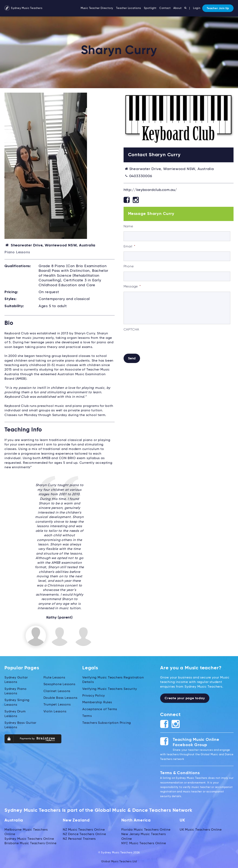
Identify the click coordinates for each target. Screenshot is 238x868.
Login (197, 8)
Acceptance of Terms (100, 709)
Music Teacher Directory (97, 8)
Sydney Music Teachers (23, 8)
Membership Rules (97, 702)
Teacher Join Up (218, 8)
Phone (129, 267)
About (177, 8)
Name (128, 226)
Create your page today (185, 698)
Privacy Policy (94, 696)
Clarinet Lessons (57, 691)
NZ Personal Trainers (79, 839)
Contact (165, 8)
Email (129, 247)
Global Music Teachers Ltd (119, 861)
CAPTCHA (131, 330)
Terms (87, 716)
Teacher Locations (129, 8)
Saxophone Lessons (60, 684)
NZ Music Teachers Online (84, 830)
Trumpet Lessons (57, 704)
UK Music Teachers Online (201, 830)
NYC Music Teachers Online (144, 843)
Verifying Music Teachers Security (110, 689)
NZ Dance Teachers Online (84, 834)
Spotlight (150, 8)
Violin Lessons (55, 711)
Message (132, 287)
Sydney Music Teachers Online (29, 839)
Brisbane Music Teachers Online (30, 843)
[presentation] (154, 342)
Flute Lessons (54, 677)
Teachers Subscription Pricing (107, 723)
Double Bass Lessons (60, 698)
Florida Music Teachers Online (146, 830)
